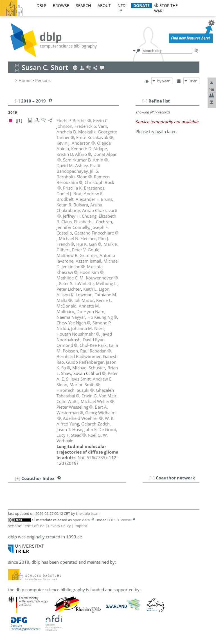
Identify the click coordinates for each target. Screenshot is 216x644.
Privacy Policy (59, 526)
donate (141, 5)
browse (61, 5)
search (83, 5)
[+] (152, 478)
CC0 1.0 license (119, 520)
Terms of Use (34, 526)
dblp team (91, 513)
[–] (145, 101)
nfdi (122, 5)
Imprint (81, 526)
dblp (41, 5)
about (104, 5)
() (92, 458)
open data (81, 520)
